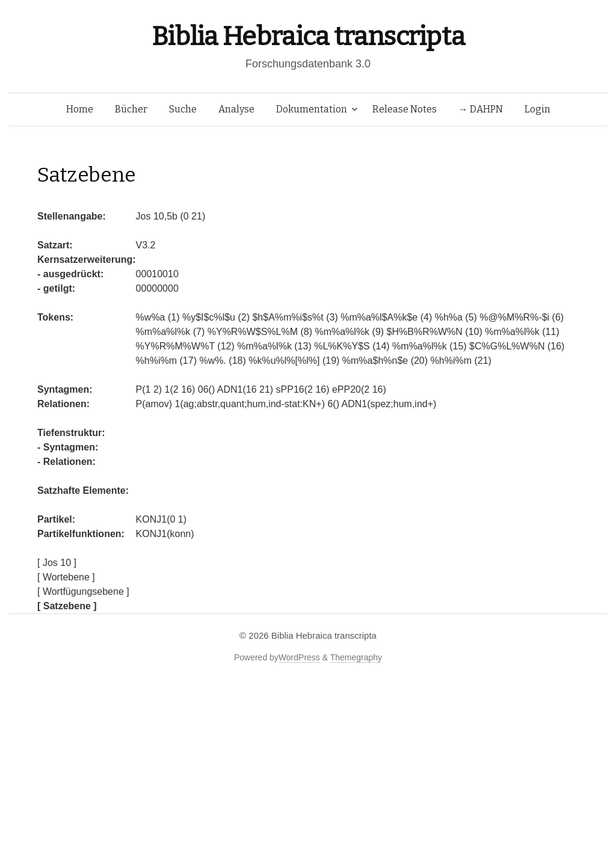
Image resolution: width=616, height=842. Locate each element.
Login (537, 109)
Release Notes (405, 109)
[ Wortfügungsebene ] (83, 592)
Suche (183, 109)
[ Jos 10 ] (57, 563)
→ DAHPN (481, 109)
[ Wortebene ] (66, 577)
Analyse (236, 109)
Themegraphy (356, 657)
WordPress (299, 657)
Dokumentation (312, 109)
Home (80, 109)
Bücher (131, 109)
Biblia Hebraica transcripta (308, 36)
